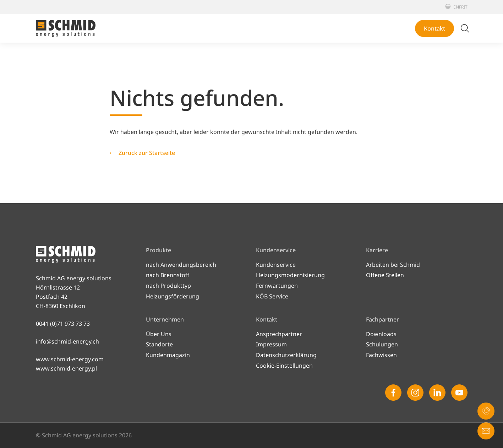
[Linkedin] (437, 393)
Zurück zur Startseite (147, 153)
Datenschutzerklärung (286, 355)
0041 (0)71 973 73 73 (63, 324)
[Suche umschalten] (465, 28)
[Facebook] (393, 393)
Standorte (159, 344)
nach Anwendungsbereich (181, 265)
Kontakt (434, 28)
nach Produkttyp (168, 286)
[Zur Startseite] (66, 28)
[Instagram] (415, 393)
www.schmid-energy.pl (66, 368)
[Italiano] (466, 7)
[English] (456, 7)
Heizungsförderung (173, 296)
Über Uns (159, 334)
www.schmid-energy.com (70, 359)
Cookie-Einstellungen (284, 366)
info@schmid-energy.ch (67, 341)
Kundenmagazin (168, 355)
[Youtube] (459, 393)
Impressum (271, 344)
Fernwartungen (277, 286)
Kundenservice (276, 265)
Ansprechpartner (279, 334)
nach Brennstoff (168, 275)
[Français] (461, 7)
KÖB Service (272, 296)
